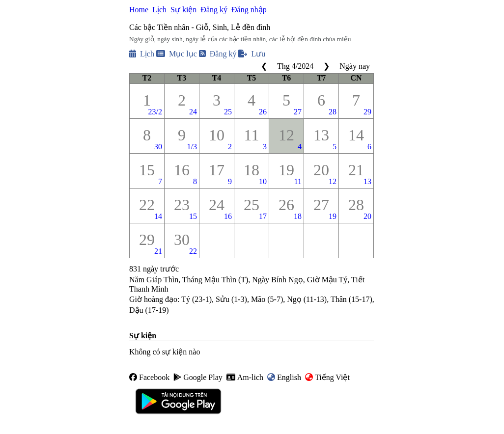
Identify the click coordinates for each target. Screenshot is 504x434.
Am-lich (245, 377)
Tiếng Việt (327, 377)
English (284, 377)
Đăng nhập (249, 10)
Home (139, 10)
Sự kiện (183, 10)
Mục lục (177, 54)
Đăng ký (214, 10)
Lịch (159, 10)
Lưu (252, 54)
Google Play (198, 377)
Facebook (149, 377)
